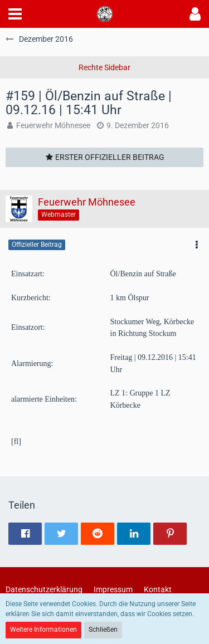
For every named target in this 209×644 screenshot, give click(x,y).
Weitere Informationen (43, 630)
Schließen (103, 630)
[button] (15, 14)
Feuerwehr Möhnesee (53, 125)
